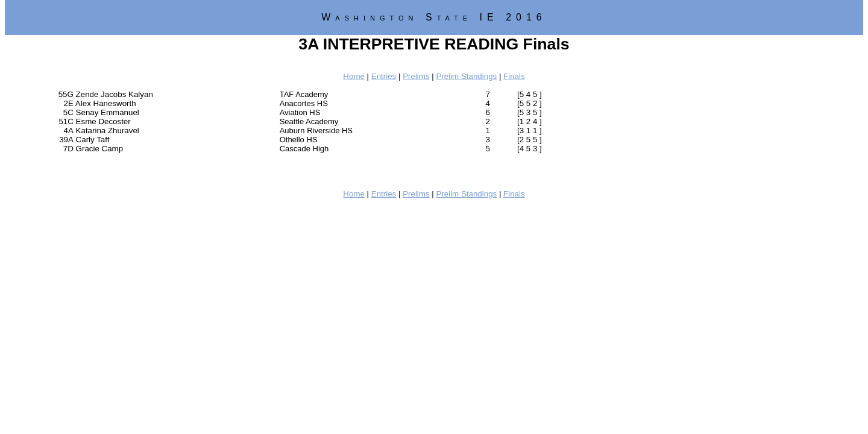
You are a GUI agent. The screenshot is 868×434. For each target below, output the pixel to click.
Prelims (416, 76)
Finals (514, 76)
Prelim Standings (466, 76)
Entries (384, 76)
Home (354, 76)
